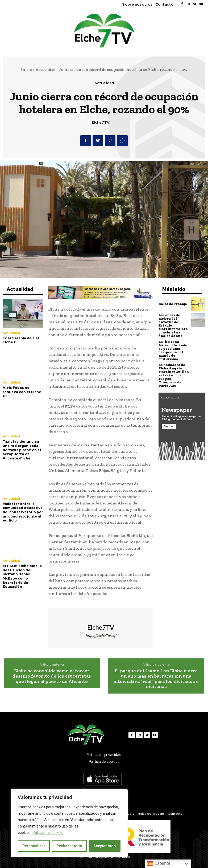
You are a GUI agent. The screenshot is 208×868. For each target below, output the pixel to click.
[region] (69, 823)
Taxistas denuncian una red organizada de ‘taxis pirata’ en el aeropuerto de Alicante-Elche (22, 450)
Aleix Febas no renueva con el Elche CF (22, 392)
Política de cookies (48, 833)
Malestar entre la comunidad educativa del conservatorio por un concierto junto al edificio (23, 512)
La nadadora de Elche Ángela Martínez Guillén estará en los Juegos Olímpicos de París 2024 (174, 375)
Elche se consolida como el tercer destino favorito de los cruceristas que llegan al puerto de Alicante (52, 676)
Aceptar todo (105, 846)
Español (158, 864)
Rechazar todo (69, 846)
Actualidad (45, 70)
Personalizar (34, 846)
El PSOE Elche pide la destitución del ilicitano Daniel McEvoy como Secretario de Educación (22, 576)
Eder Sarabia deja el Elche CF (21, 340)
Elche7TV (101, 122)
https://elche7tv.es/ (101, 636)
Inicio (26, 70)
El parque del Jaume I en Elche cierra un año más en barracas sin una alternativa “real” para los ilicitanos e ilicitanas (156, 678)
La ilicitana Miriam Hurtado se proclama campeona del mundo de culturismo (173, 350)
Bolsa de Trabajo (173, 304)
